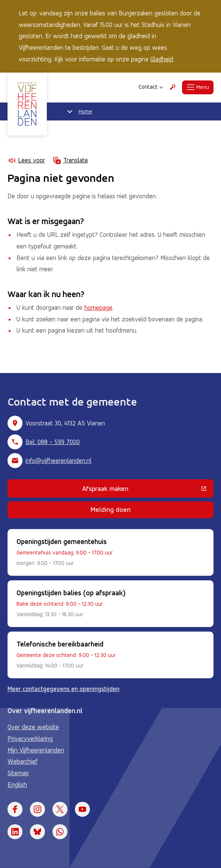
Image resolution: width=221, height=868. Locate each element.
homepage (98, 308)
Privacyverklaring (30, 739)
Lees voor (26, 161)
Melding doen (111, 509)
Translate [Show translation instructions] (70, 161)
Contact (151, 87)
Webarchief (22, 761)
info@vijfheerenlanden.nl (58, 461)
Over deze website (33, 727)
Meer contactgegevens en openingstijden (63, 689)
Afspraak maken (148, 490)
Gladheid (162, 59)
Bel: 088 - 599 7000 (53, 442)
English (17, 785)
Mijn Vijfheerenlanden (36, 750)
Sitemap (18, 773)
